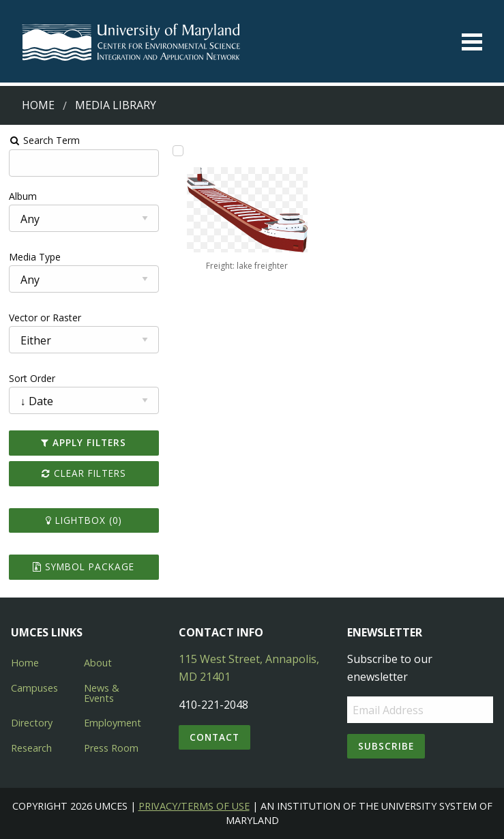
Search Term (45, 140)
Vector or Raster (45, 318)
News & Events (102, 693)
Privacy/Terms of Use (194, 806)
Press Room (111, 748)
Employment (113, 723)
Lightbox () (84, 520)
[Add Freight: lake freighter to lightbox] (178, 151)
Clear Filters (84, 473)
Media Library (116, 105)
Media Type (35, 257)
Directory (32, 723)
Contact (214, 737)
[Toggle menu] (472, 42)
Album (23, 196)
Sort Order (32, 378)
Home (38, 105)
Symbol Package (84, 566)
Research (31, 748)
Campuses (34, 688)
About (98, 663)
